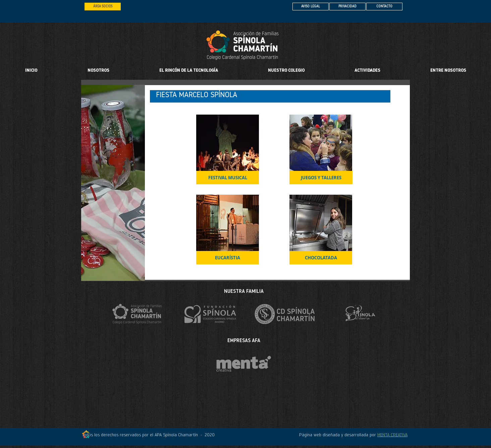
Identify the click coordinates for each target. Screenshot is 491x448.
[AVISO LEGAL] (311, 7)
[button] (286, 71)
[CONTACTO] (384, 7)
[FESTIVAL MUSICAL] (228, 178)
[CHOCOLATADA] (321, 258)
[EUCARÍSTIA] (228, 258)
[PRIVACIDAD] (347, 7)
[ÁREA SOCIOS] (103, 7)
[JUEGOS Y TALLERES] (321, 178)
